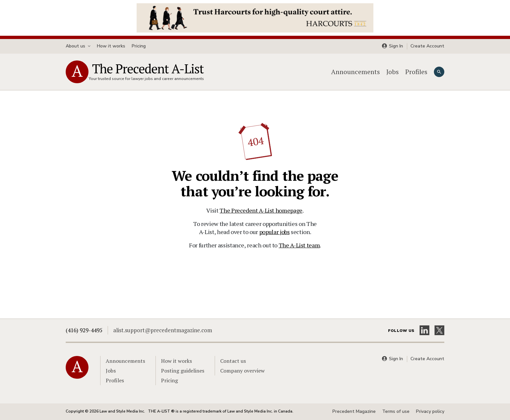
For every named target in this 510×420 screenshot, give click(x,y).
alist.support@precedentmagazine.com (163, 330)
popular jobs (275, 232)
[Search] (439, 72)
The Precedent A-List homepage (261, 210)
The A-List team (299, 245)
